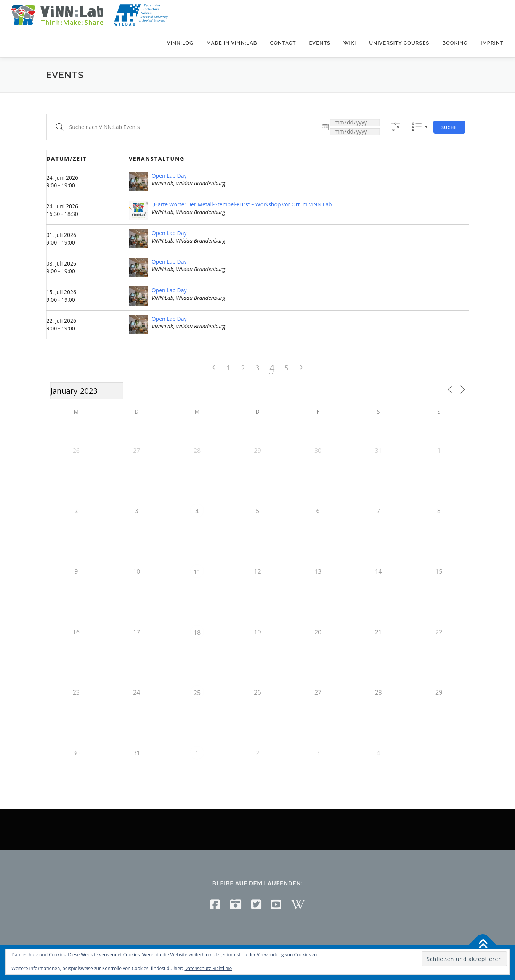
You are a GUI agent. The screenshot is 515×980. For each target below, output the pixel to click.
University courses (399, 43)
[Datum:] (355, 122)
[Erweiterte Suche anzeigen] (395, 127)
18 (197, 632)
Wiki (350, 43)
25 (197, 693)
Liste (417, 127)
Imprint (492, 43)
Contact (283, 43)
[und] (355, 132)
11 (197, 572)
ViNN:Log (180, 43)
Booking (455, 43)
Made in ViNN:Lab (232, 43)
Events (319, 43)
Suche (449, 127)
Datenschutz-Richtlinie (208, 968)
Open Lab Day (169, 176)
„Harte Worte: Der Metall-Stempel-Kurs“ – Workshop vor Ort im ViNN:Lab (242, 204)
